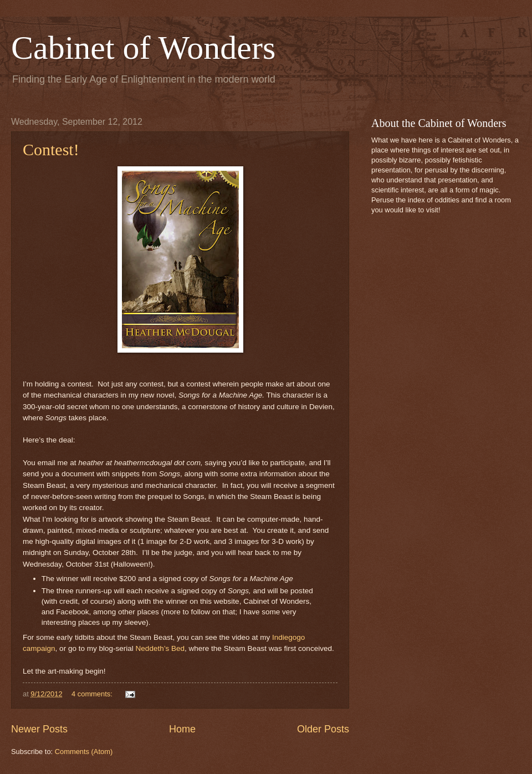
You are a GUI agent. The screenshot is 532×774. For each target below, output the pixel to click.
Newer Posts (39, 729)
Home (182, 729)
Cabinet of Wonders (143, 48)
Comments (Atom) (84, 752)
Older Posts (323, 729)
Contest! (51, 149)
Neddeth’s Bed (160, 648)
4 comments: (93, 694)
